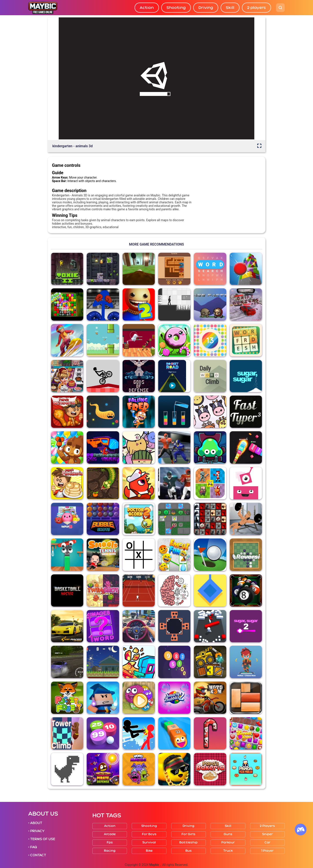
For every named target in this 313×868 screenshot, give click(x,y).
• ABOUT (35, 823)
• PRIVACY (36, 831)
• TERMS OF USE (42, 839)
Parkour (228, 842)
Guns (228, 834)
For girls (188, 834)
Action (147, 8)
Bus (189, 851)
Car (267, 842)
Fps (110, 842)
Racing (110, 851)
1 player (267, 851)
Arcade (110, 834)
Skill (230, 8)
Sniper (267, 834)
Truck (228, 851)
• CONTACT (37, 855)
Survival (149, 842)
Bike (149, 851)
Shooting (176, 8)
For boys (149, 834)
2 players (256, 8)
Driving (206, 8)
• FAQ (33, 847)
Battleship (188, 842)
